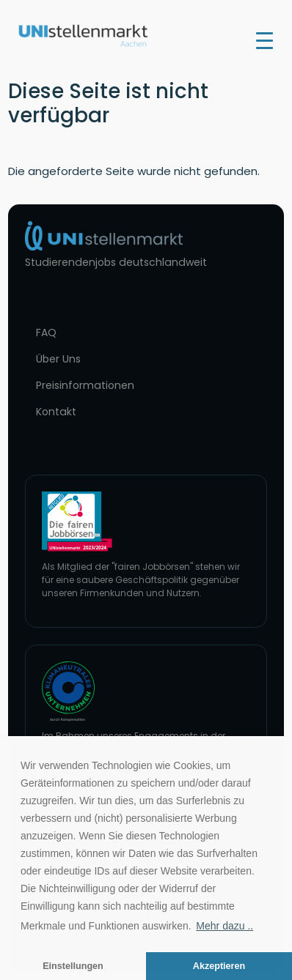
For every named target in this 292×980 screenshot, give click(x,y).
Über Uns (58, 359)
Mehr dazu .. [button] (225, 926)
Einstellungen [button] (73, 966)
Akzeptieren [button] (219, 966)
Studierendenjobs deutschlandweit (116, 262)
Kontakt (56, 412)
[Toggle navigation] (264, 40)
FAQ (46, 333)
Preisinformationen (85, 385)
